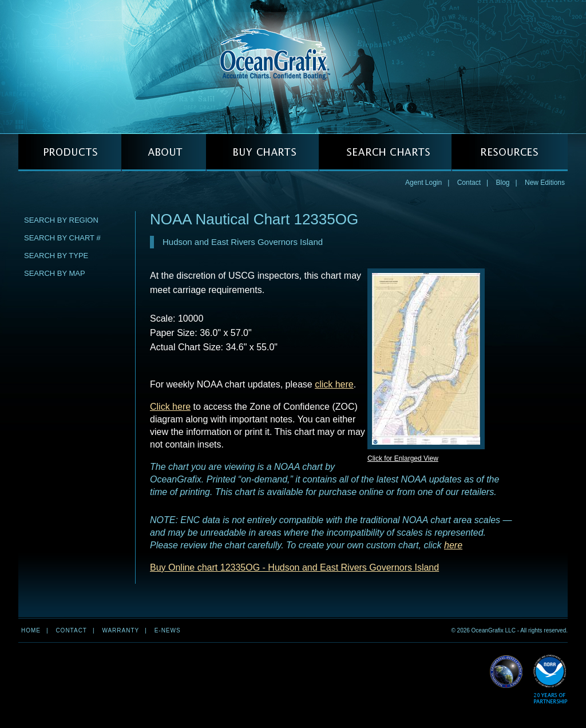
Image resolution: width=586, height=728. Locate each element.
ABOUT (164, 153)
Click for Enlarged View (403, 458)
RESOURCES (510, 153)
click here (334, 384)
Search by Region (61, 220)
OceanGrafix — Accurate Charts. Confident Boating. (293, 66)
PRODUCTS (70, 153)
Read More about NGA (506, 672)
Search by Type (56, 256)
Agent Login (423, 183)
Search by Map (55, 273)
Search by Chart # (62, 238)
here (453, 545)
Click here (170, 407)
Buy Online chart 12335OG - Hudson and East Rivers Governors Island (294, 567)
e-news (168, 630)
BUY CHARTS (262, 153)
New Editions (545, 183)
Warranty (120, 630)
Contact (469, 183)
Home (31, 630)
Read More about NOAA (550, 680)
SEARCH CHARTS (385, 153)
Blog (502, 183)
